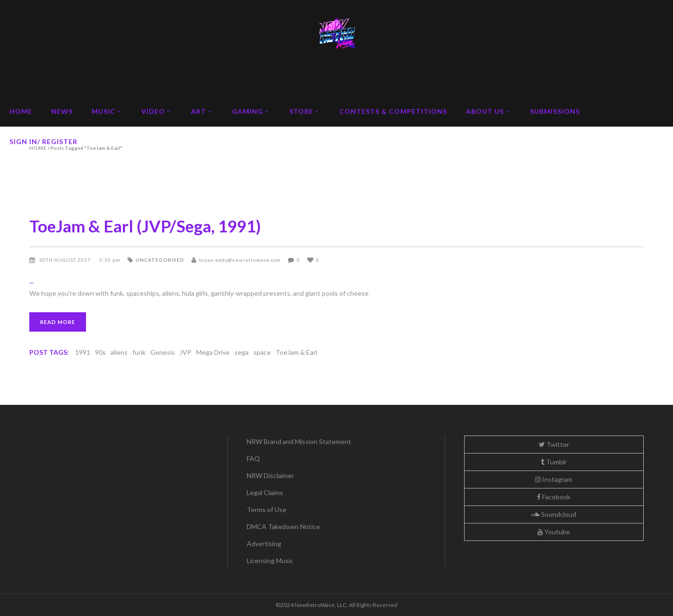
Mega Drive (213, 352)
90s (100, 352)
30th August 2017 (66, 260)
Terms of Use (267, 509)
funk (139, 352)
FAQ (253, 458)
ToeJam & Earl (296, 352)
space (262, 352)
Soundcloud (554, 514)
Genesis (163, 352)
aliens (119, 352)
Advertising (264, 543)
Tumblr (554, 462)
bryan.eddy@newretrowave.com (240, 260)
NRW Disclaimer (270, 475)
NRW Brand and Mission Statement (299, 441)
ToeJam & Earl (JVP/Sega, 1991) (145, 226)
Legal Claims (265, 492)
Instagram (554, 479)
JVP (186, 352)
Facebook (554, 497)
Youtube (554, 532)
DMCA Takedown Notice (283, 526)
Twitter (554, 444)
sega (242, 352)
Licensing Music (270, 560)
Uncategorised (160, 260)
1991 (83, 352)
